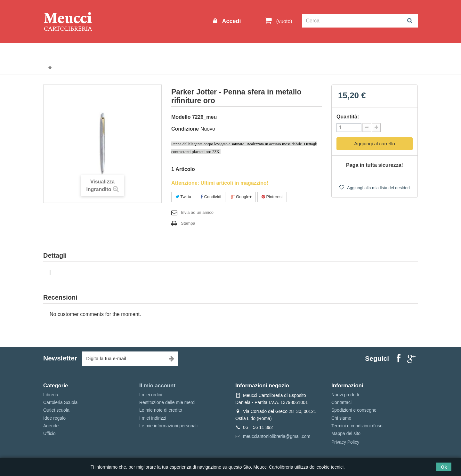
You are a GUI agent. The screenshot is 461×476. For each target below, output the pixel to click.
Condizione (185, 129)
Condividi (211, 197)
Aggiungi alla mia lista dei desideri (378, 188)
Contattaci (341, 402)
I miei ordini (151, 395)
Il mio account (157, 386)
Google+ (241, 197)
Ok (444, 467)
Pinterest (272, 197)
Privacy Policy (345, 442)
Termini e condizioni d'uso (357, 426)
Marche (251, 52)
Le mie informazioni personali (168, 426)
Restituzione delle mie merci (167, 402)
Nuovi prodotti (345, 395)
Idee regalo (219, 52)
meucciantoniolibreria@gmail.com (277, 436)
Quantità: (348, 117)
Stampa (188, 223)
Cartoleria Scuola (148, 52)
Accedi (230, 21)
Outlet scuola (102, 52)
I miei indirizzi (153, 418)
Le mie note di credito (161, 410)
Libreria (187, 52)
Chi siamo (341, 418)
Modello (181, 117)
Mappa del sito (346, 433)
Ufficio (49, 433)
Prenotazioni (285, 52)
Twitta (183, 197)
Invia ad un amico (197, 212)
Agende (51, 426)
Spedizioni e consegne (354, 410)
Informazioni (63, 52)
